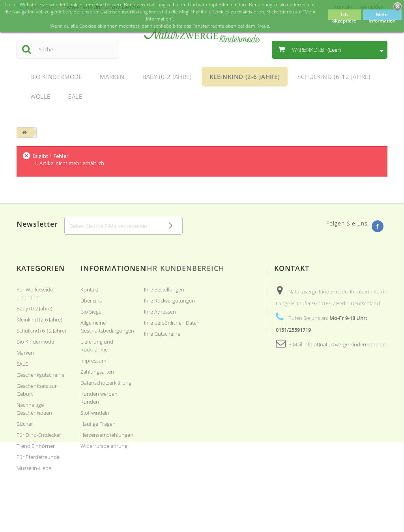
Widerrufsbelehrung (104, 446)
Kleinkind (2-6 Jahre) (39, 320)
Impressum (93, 361)
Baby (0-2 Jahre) (35, 308)
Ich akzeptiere (344, 15)
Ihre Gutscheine (162, 334)
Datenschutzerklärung (106, 383)
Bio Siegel (92, 312)
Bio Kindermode (35, 342)
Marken (25, 353)
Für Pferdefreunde (38, 457)
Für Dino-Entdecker (39, 435)
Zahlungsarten (97, 372)
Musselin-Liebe (34, 468)
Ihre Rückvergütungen (169, 301)
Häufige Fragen (98, 424)
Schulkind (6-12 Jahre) (41, 331)
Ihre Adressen (160, 312)
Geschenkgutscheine (40, 375)
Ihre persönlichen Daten (172, 323)
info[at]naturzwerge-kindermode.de (344, 344)
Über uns (91, 301)
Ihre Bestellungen (164, 289)
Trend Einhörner (36, 446)
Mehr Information (382, 15)
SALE (22, 364)
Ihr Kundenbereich (184, 268)
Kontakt (89, 289)
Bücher (25, 424)
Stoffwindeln (95, 413)
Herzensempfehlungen (107, 435)
